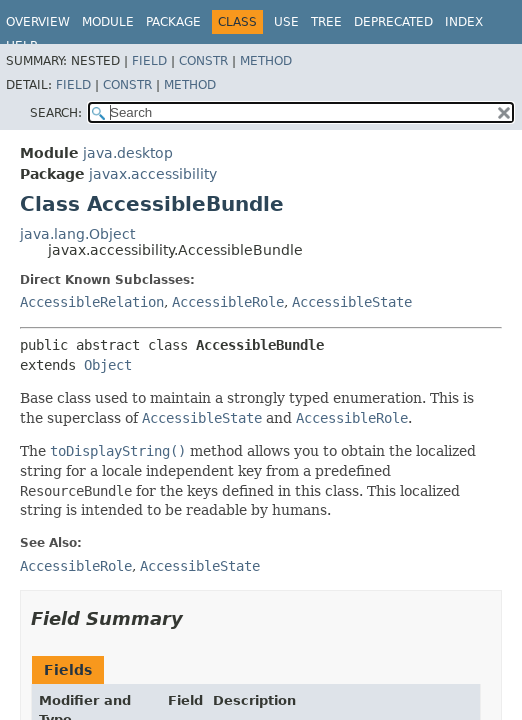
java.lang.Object (77, 234)
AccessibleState (352, 302)
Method (266, 61)
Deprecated (393, 22)
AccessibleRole (228, 302)
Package (173, 22)
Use (286, 22)
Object (108, 365)
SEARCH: (56, 113)
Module (108, 22)
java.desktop (128, 153)
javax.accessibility (153, 174)
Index (464, 22)
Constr (203, 61)
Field (149, 61)
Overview (38, 22)
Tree (326, 22)
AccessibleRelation (92, 302)
